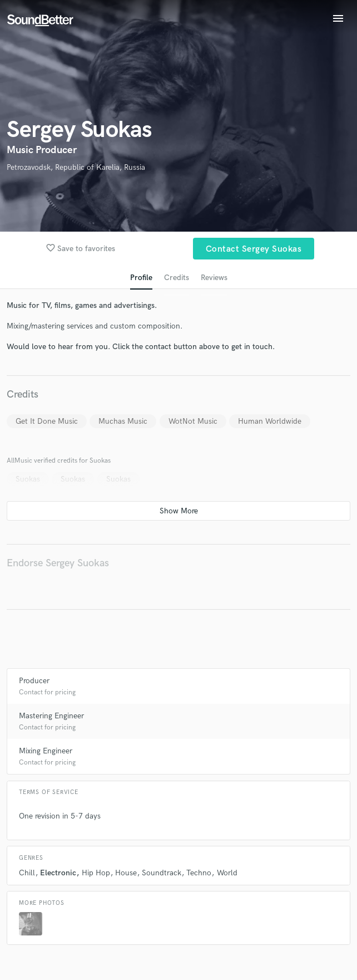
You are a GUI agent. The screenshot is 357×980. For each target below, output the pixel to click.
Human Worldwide (270, 421)
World (227, 873)
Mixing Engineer (46, 751)
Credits (177, 278)
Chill (27, 873)
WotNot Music (193, 421)
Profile (141, 278)
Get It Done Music (47, 421)
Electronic (58, 873)
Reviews (214, 278)
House (126, 873)
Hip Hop (96, 873)
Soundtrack (162, 873)
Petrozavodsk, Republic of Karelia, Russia (76, 167)
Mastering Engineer (51, 716)
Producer (34, 681)
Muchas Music (123, 421)
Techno (199, 873)
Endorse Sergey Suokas (58, 563)
